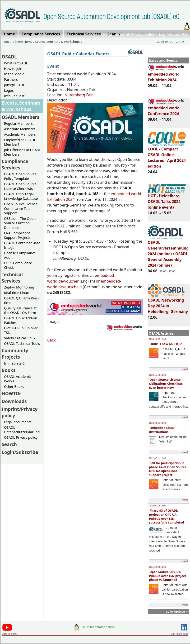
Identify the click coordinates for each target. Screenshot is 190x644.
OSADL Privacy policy (21, 437)
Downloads (14, 401)
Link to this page (179, 634)
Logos (9, 90)
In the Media (14, 74)
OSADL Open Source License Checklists (20, 186)
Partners (11, 79)
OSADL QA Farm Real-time (21, 300)
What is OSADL (16, 63)
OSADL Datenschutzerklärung (22, 430)
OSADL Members (21, 117)
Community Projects (15, 354)
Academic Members (20, 134)
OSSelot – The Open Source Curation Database (20, 223)
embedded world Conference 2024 (166, 109)
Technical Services (12, 278)
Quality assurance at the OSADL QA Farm (20, 310)
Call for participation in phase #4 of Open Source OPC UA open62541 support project (168, 469)
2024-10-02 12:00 (157, 339)
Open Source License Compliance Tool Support (21, 209)
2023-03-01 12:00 (157, 423)
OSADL (9, 57)
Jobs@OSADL (14, 85)
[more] (185, 369)
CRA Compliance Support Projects (17, 235)
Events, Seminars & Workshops (58, 42)
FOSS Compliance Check (18, 265)
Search (9, 444)
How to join (13, 69)
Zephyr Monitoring (19, 287)
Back (51, 340)
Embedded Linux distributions (162, 430)
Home (107, 34)
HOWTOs (12, 393)
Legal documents (18, 422)
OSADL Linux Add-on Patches (21, 320)
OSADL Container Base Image (22, 245)
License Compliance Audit (20, 255)
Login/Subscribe (173, 34)
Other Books (14, 387)
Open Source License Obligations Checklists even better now (166, 383)
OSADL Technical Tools (22, 344)
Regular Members (18, 123)
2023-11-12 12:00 (157, 375)
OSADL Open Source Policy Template (20, 176)
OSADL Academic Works (18, 379)
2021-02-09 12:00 (157, 567)
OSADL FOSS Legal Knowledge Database (21, 196)
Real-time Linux (16, 293)
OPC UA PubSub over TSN (21, 330)
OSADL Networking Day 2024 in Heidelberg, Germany (168, 304)
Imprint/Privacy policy (135, 34)
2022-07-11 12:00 (157, 458)
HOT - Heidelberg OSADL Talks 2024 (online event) (167, 199)
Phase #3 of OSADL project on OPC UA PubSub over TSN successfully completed (167, 516)
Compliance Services (15, 164)
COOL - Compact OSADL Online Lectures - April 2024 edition (167, 155)
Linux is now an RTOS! (166, 344)
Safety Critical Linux (20, 338)
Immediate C (14, 363)
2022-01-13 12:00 (157, 506)
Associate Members (20, 129)
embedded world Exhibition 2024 (166, 75)
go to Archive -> (177, 612)
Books (9, 370)
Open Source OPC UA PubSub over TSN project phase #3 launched (167, 576)
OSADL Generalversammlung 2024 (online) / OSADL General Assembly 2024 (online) (168, 252)
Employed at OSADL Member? (20, 142)
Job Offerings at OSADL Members (23, 152)
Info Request (14, 96)
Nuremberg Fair (79, 95)
